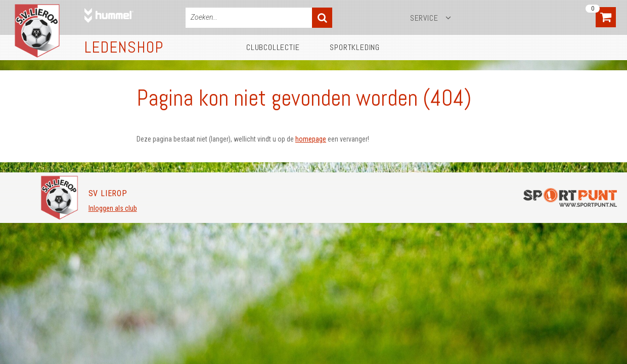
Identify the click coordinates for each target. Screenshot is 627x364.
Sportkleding (355, 47)
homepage (311, 139)
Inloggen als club (113, 208)
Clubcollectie (273, 47)
